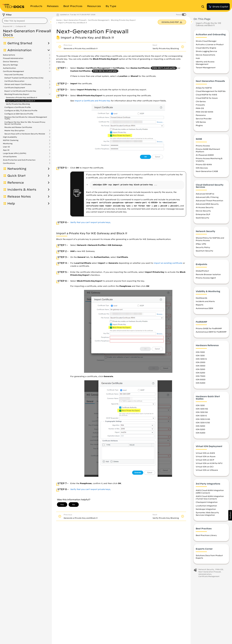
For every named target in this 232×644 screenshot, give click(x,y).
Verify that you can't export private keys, (90, 222)
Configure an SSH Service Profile (19, 114)
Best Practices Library (206, 535)
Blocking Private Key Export (17, 94)
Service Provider (204, 119)
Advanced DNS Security (207, 204)
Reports (200, 305)
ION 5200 (200, 373)
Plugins (199, 125)
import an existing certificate (168, 263)
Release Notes (19, 197)
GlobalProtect (202, 271)
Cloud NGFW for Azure (207, 98)
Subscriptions (9, 55)
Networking (17, 169)
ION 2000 (200, 362)
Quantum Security (204, 251)
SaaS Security (202, 218)
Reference (16, 183)
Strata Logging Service (206, 51)
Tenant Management (206, 67)
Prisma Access (203, 146)
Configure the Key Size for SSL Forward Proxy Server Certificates (25, 123)
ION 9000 (201, 379)
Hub (198, 58)
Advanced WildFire (205, 194)
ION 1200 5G (202, 412)
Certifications (9, 163)
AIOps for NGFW (204, 88)
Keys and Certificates (14, 75)
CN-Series (201, 101)
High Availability (10, 137)
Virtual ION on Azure (206, 456)
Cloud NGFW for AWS (206, 95)
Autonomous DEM (204, 308)
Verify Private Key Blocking (18, 104)
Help (11, 203)
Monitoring (8, 144)
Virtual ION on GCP (205, 460)
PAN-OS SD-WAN (204, 112)
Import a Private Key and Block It (20, 101)
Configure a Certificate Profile (18, 107)
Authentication (9, 68)
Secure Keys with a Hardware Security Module (25, 134)
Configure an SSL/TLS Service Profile (21, 110)
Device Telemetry (11, 62)
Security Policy (203, 247)
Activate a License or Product (210, 44)
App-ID (6, 150)
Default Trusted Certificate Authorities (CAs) (24, 78)
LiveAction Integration (206, 506)
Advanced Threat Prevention (209, 201)
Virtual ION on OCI (205, 467)
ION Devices (202, 168)
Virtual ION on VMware (207, 470)
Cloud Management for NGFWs (211, 91)
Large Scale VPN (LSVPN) (15, 153)
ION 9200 (200, 383)
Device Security (203, 211)
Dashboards (201, 298)
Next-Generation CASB (207, 171)
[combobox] (25, 21)
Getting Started (20, 43)
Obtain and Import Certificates (18, 84)
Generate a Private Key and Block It (22, 97)
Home (59, 20)
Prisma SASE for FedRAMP (209, 328)
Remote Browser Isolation (208, 274)
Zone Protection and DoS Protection (19, 160)
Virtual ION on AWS (205, 453)
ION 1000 (200, 352)
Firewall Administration (13, 58)
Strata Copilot (218, 7)
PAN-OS (200, 108)
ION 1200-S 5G (203, 422)
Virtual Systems (10, 157)
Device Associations (205, 55)
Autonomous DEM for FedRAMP (211, 332)
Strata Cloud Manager (206, 41)
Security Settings (10, 65)
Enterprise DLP (203, 214)
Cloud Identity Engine (206, 48)
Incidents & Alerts (22, 190)
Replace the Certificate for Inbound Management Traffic (26, 118)
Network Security (206, 569)
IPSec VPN (201, 244)
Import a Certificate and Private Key (92, 101)
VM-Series (201, 122)
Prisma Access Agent (206, 278)
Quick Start (16, 176)
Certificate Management (13, 71)
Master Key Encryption (14, 131)
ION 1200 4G (202, 409)
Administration (19, 50)
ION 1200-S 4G (203, 419)
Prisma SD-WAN (204, 164)
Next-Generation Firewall (75, 20)
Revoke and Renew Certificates (18, 127)
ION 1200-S (201, 359)
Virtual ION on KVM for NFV (209, 463)
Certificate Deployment (15, 88)
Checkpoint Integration (207, 502)
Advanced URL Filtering (207, 197)
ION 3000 (200, 366)
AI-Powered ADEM (205, 155)
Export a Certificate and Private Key (20, 91)
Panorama (201, 115)
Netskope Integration (206, 509)
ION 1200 (200, 355)
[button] (230, 515)
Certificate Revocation (14, 81)
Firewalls (200, 105)
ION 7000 (200, 376)
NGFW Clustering (11, 140)
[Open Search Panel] (204, 7)
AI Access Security (205, 207)
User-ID (6, 147)
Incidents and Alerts (205, 301)
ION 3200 (200, 369)
